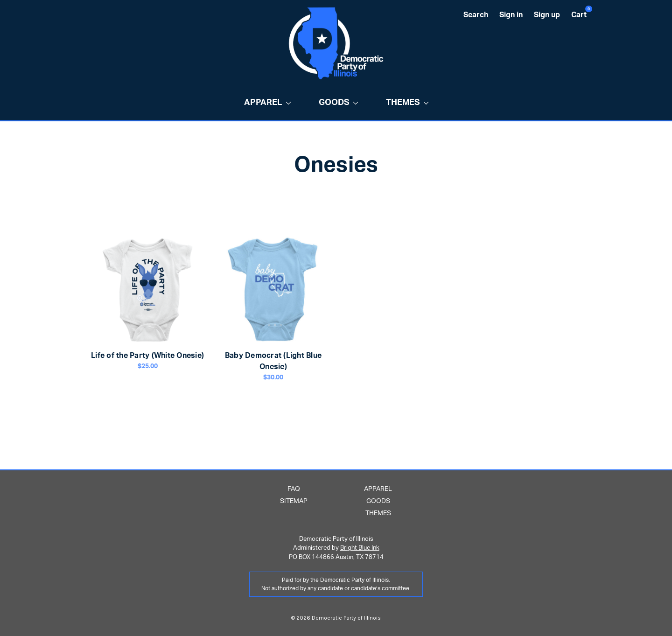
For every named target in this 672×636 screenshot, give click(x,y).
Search (476, 15)
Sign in (511, 15)
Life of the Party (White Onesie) (147, 356)
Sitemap (294, 501)
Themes (407, 103)
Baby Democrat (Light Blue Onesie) (273, 361)
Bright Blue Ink (360, 548)
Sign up (547, 15)
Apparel (267, 103)
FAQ (294, 489)
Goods (338, 103)
